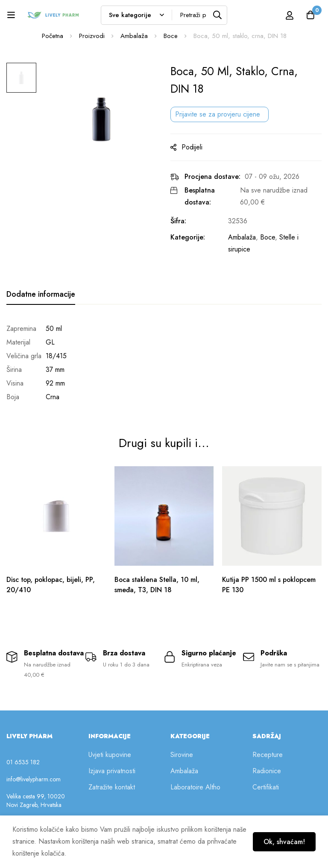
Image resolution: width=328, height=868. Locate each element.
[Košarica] (310, 15)
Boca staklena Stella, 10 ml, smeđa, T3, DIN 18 (158, 583)
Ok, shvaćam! (284, 842)
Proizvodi (92, 36)
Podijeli (192, 147)
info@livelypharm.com (34, 779)
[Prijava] (289, 15)
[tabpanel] (164, 363)
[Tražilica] (218, 15)
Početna (53, 36)
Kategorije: (188, 237)
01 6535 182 (23, 762)
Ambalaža (134, 36)
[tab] (41, 295)
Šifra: (178, 221)
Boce (171, 36)
